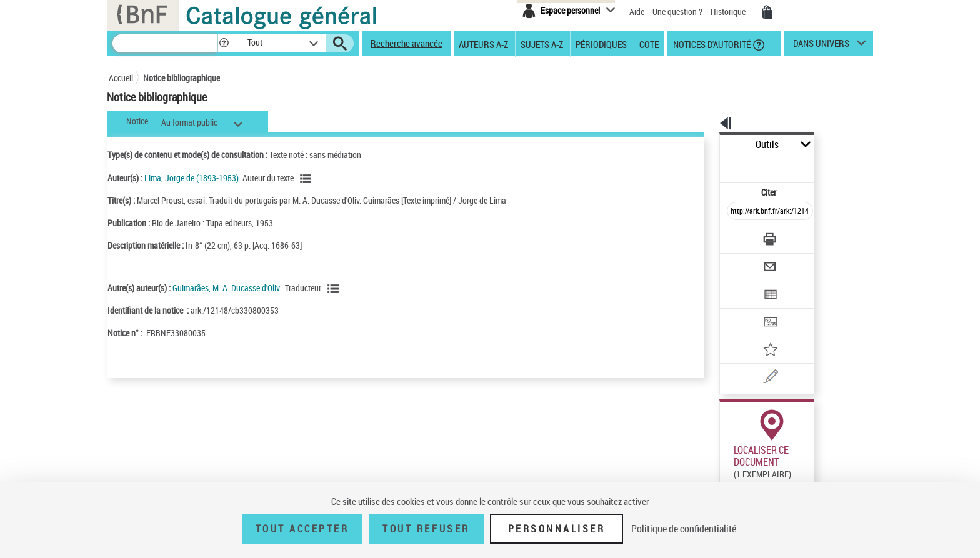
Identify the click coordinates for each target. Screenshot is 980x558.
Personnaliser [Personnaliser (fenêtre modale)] (557, 529)
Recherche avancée (407, 43)
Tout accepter (302, 529)
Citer (715, 165)
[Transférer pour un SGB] (740, 285)
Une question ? (677, 12)
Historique (729, 12)
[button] (224, 43)
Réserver (730, 468)
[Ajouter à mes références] (742, 309)
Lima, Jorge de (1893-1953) (192, 178)
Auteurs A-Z (483, 44)
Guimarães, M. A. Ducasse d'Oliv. (227, 288)
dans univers (821, 46)
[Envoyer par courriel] (735, 236)
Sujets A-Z (542, 44)
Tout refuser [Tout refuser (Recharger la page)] (426, 529)
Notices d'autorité (711, 44)
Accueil (121, 78)
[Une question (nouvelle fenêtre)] (759, 334)
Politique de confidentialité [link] (684, 529)
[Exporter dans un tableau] (744, 261)
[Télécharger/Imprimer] (737, 212)
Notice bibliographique (182, 78)
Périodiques (601, 44)
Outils (706, 145)
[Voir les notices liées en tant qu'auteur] (307, 179)
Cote (649, 44)
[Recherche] (165, 43)
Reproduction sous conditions (816, 468)
